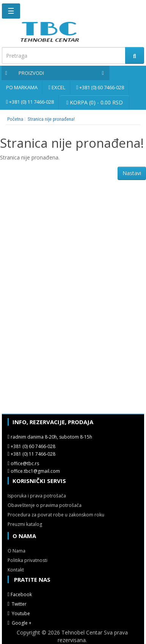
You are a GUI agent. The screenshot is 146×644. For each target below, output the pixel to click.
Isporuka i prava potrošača (37, 496)
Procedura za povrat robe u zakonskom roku (56, 515)
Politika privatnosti (27, 560)
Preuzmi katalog (25, 524)
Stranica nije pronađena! (51, 119)
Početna (15, 119)
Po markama (22, 87)
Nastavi (132, 173)
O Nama (16, 551)
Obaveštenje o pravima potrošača (45, 505)
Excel (58, 87)
